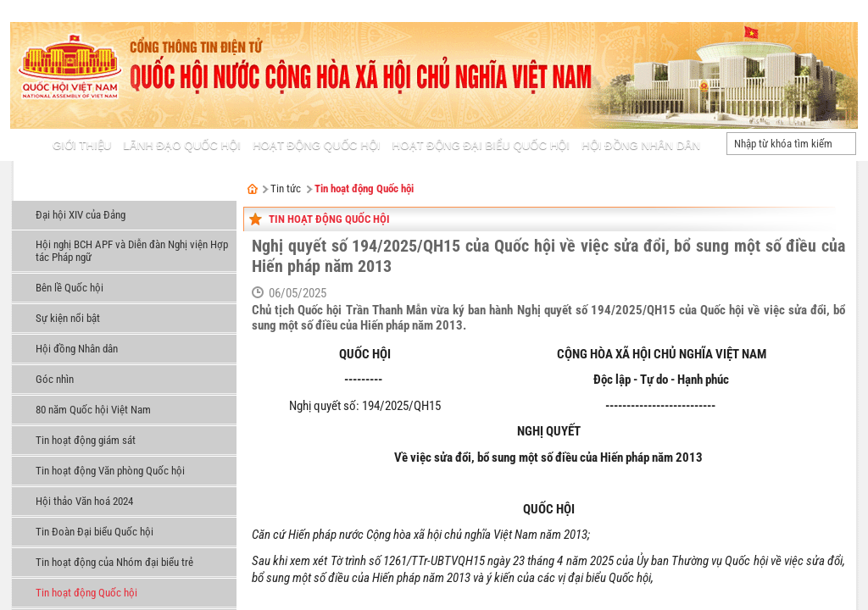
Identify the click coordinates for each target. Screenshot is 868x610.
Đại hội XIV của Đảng (81, 215)
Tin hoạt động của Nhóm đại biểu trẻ (114, 562)
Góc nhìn (55, 379)
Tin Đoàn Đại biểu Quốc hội (95, 532)
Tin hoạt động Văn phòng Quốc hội (110, 471)
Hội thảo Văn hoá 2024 (84, 501)
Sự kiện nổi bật (68, 318)
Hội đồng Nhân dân (77, 349)
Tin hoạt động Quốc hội (86, 593)
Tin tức (37, 190)
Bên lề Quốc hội (70, 288)
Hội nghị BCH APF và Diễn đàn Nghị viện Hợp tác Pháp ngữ (132, 251)
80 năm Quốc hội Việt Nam (93, 410)
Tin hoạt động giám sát (86, 440)
